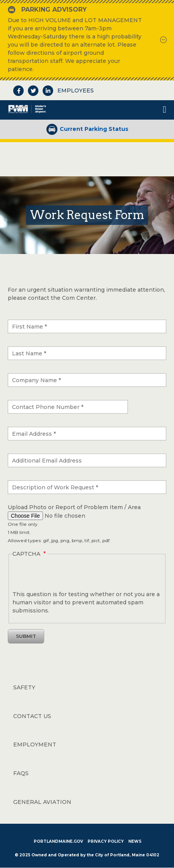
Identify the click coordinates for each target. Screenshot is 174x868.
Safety (24, 687)
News (135, 841)
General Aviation (42, 802)
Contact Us (32, 716)
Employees (76, 90)
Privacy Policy (106, 841)
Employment (35, 744)
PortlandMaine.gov (58, 841)
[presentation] (71, 657)
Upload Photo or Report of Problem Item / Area (74, 507)
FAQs (21, 773)
